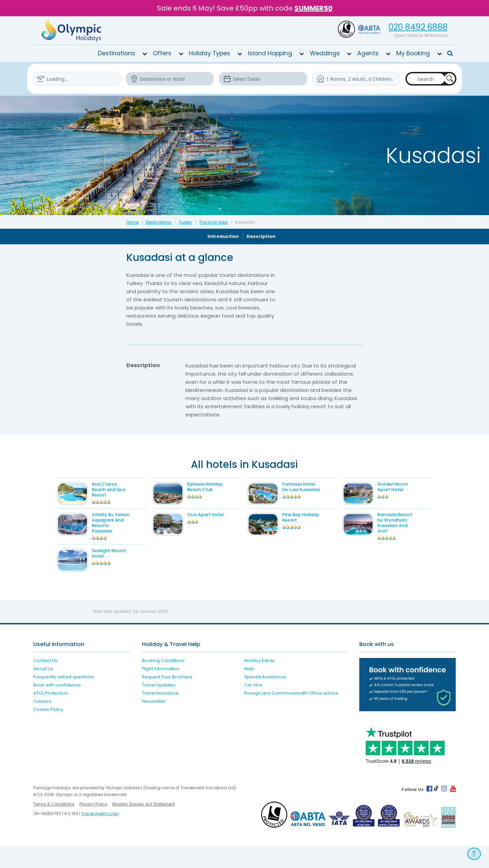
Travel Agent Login (100, 836)
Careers (42, 724)
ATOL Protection (51, 715)
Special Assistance (265, 699)
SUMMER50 (313, 8)
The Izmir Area (213, 222)
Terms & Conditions (54, 826)
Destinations (116, 53)
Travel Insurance (160, 715)
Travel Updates (159, 707)
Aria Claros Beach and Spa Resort (122, 489)
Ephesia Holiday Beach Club (218, 486)
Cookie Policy (48, 732)
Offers (162, 53)
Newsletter (154, 724)
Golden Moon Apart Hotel (406, 486)
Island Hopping (270, 53)
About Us (43, 691)
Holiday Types (210, 53)
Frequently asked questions (64, 699)
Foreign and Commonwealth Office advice (291, 715)
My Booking (413, 53)
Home (132, 222)
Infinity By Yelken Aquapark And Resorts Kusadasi (124, 532)
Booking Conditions (163, 683)
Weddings (325, 53)
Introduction (223, 236)
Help (249, 691)
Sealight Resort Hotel (122, 566)
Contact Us (45, 683)
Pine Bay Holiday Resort (314, 526)
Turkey (185, 222)
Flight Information (161, 691)
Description (261, 236)
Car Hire (253, 707)
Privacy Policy (93, 826)
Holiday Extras (259, 683)
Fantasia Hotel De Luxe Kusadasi (314, 486)
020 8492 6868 (418, 27)
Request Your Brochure (167, 699)
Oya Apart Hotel (219, 523)
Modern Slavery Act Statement (144, 826)
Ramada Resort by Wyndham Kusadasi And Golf (408, 532)
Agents (368, 53)
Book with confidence (57, 707)
